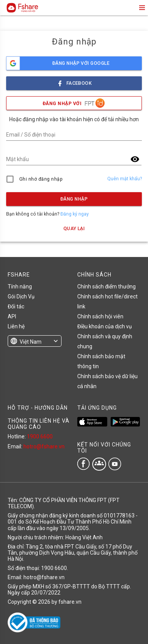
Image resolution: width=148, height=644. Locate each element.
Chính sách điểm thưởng (106, 287)
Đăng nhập (74, 199)
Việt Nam (31, 342)
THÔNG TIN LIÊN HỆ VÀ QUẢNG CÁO (39, 424)
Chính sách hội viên (100, 316)
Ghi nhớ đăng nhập (41, 179)
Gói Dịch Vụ (21, 296)
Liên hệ (16, 326)
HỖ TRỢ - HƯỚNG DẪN (38, 408)
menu (141, 8)
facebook (74, 81)
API (12, 316)
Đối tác (16, 306)
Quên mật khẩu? (125, 179)
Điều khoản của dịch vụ (105, 326)
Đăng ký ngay (75, 214)
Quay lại (74, 229)
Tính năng (20, 287)
